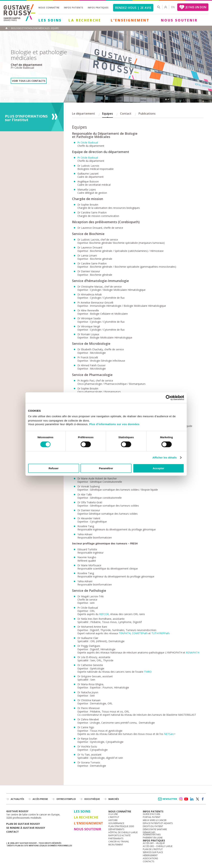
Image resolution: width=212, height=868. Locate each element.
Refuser (54, 468)
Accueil (6, 28)
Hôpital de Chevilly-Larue (123, 832)
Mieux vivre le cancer (155, 820)
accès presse (40, 799)
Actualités (17, 799)
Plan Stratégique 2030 (121, 826)
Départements (116, 829)
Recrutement (116, 845)
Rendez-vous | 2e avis (133, 8)
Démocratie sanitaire (155, 829)
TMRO (148, 672)
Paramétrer (106, 468)
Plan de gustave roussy (23, 824)
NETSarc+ (170, 734)
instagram (181, 799)
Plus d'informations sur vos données (114, 424)
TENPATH (125, 633)
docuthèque (92, 799)
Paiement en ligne (153, 838)
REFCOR (104, 614)
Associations (150, 858)
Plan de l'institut (153, 849)
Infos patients (74, 8)
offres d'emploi (66, 799)
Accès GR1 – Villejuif (154, 843)
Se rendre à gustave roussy (26, 828)
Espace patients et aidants (158, 823)
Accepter (158, 468)
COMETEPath (140, 633)
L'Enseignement (130, 20)
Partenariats (116, 838)
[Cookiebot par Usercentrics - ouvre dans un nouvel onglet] (168, 398)
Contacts (148, 861)
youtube (186, 799)
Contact (126, 114)
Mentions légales (38, 846)
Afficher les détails (165, 457)
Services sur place (153, 852)
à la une (113, 814)
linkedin (192, 799)
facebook (203, 799)
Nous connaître (49, 8)
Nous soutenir (179, 20)
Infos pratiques (98, 8)
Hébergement (150, 855)
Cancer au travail (119, 842)
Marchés (114, 799)
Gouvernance (116, 823)
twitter (197, 799)
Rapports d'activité (119, 835)
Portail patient (152, 817)
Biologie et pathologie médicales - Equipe (35, 28)
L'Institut (114, 817)
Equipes (108, 114)
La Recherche (85, 20)
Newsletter (168, 801)
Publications (147, 114)
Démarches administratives (152, 833)
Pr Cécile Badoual (88, 143)
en (173, 7)
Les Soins (50, 20)
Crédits (11, 846)
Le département (84, 114)
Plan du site (22, 846)
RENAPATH (193, 652)
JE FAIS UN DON (196, 7)
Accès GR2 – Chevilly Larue (158, 846)
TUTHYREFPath (160, 633)
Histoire (113, 820)
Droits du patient (153, 826)
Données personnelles (60, 846)
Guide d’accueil (152, 814)
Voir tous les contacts (29, 81)
